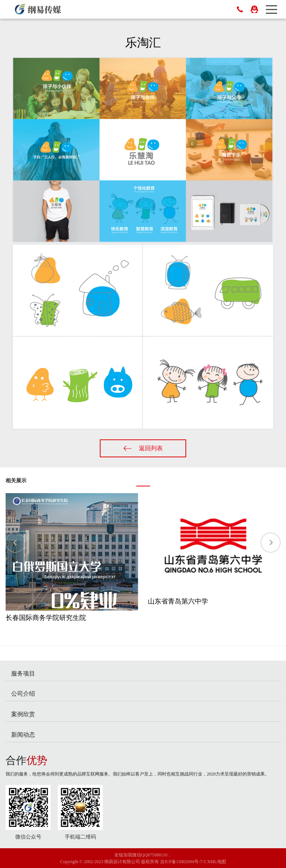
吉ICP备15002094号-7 (181, 862)
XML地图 (217, 862)
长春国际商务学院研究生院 (46, 618)
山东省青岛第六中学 (178, 601)
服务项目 (23, 673)
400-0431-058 (240, 9)
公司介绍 (23, 694)
